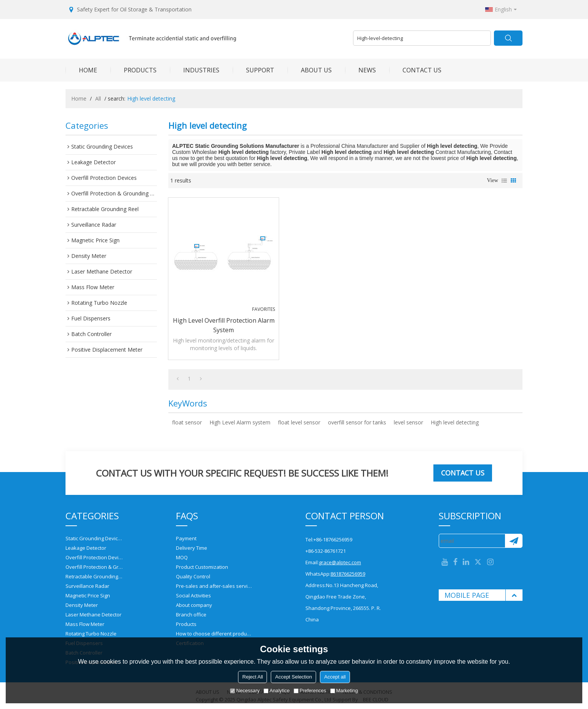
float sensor (187, 422)
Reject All (252, 677)
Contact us (463, 473)
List (504, 181)
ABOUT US (310, 70)
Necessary (245, 691)
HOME (81, 70)
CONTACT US (415, 70)
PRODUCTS (133, 70)
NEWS (360, 70)
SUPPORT (253, 70)
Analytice (277, 691)
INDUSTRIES (195, 70)
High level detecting (455, 422)
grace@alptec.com (340, 562)
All (98, 98)
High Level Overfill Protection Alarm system (224, 325)
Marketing (344, 691)
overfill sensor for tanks (357, 422)
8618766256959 (348, 574)
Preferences (310, 691)
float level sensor (299, 422)
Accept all (335, 677)
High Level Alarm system (240, 422)
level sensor (408, 422)
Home (79, 98)
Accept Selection (293, 677)
